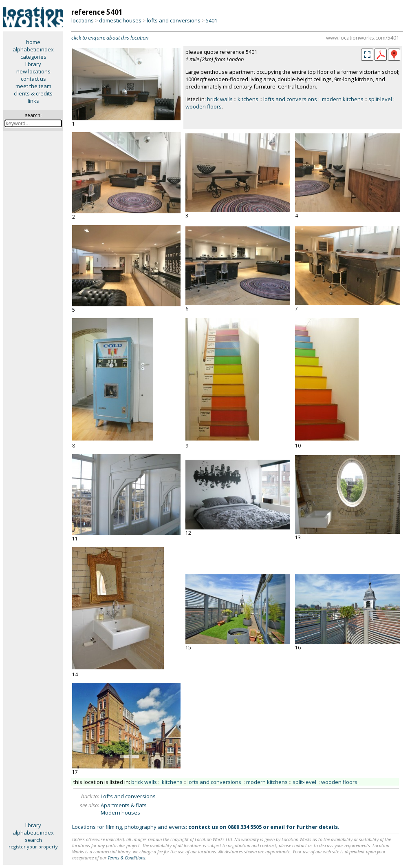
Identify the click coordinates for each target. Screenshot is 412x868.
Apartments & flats (124, 805)
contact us (33, 79)
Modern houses (120, 813)
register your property (33, 847)
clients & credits (33, 93)
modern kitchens (343, 99)
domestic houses (120, 20)
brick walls (220, 99)
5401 (212, 20)
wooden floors (204, 106)
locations (83, 20)
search (33, 840)
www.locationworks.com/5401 (362, 38)
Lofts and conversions (128, 796)
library (33, 64)
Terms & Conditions (127, 858)
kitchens (248, 99)
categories (33, 57)
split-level (380, 99)
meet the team (33, 86)
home (33, 42)
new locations (33, 71)
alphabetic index (33, 49)
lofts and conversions (174, 20)
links (33, 101)
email (278, 827)
